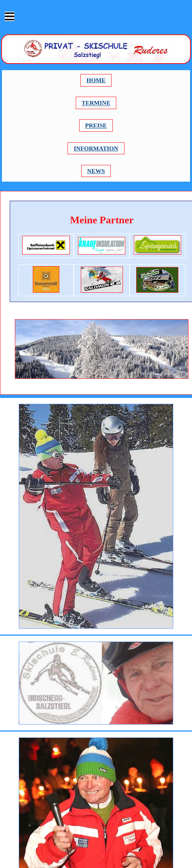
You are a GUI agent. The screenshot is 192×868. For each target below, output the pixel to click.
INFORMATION (96, 148)
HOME (96, 80)
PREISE (96, 126)
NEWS (96, 171)
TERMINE (96, 103)
